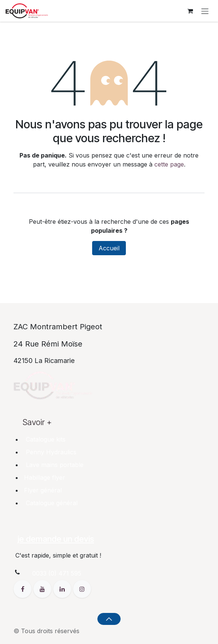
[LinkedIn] (63, 588)
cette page (169, 164)
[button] (109, 619)
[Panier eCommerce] (190, 11)
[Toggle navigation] (205, 11)
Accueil (109, 248)
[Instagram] (82, 588)
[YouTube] (43, 588)
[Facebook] (23, 588)
